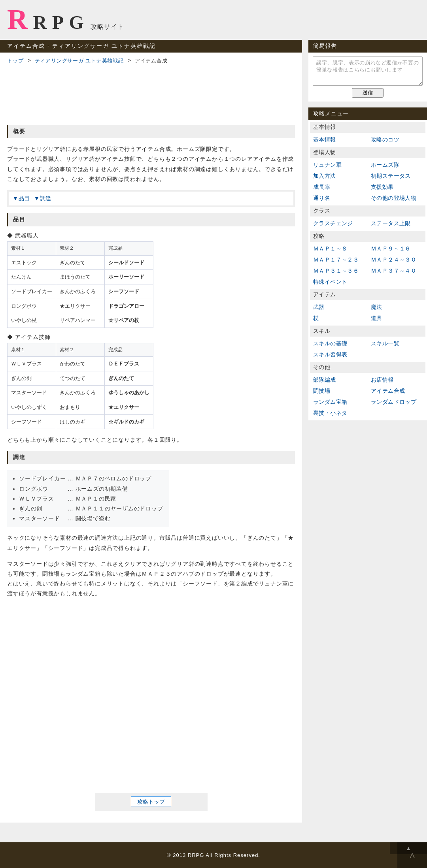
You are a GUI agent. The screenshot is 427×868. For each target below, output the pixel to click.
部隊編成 (325, 380)
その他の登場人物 (394, 198)
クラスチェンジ (333, 223)
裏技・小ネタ (330, 413)
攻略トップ (151, 801)
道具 (377, 318)
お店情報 (382, 380)
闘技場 (322, 391)
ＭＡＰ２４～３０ (394, 260)
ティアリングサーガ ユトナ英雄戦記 (79, 61)
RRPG (48, 19)
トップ (15, 61)
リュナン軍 (327, 165)
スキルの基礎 (330, 343)
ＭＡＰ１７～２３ (336, 260)
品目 (25, 198)
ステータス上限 (391, 223)
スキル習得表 (330, 354)
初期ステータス (391, 176)
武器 (319, 307)
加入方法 (325, 176)
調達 (46, 198)
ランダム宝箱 (330, 402)
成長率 (322, 187)
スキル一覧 (385, 343)
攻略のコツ (385, 139)
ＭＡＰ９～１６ (391, 249)
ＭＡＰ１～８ (330, 249)
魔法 (377, 307)
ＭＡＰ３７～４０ (394, 271)
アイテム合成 (388, 391)
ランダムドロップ (394, 402)
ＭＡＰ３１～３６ (336, 271)
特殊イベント (330, 282)
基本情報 (325, 139)
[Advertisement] (151, 93)
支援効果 (382, 187)
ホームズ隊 (385, 165)
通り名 (322, 198)
